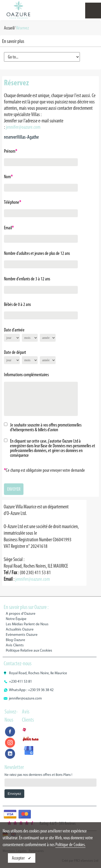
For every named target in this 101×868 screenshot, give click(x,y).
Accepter (19, 858)
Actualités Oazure (20, 629)
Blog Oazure (15, 640)
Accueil (9, 28)
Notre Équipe (16, 619)
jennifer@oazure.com (23, 127)
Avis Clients (15, 645)
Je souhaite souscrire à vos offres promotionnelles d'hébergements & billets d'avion (46, 427)
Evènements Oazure (22, 635)
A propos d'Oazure (21, 614)
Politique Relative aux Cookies (29, 650)
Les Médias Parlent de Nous (27, 624)
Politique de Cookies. (70, 845)
